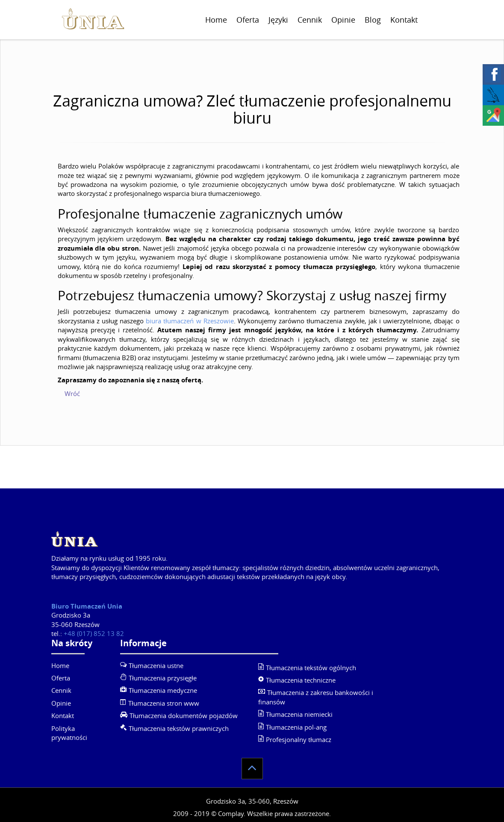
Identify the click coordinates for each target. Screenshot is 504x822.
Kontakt (404, 20)
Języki (278, 20)
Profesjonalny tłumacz (299, 739)
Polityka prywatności (69, 733)
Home (216, 20)
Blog (373, 20)
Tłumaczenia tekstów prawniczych (179, 728)
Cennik (310, 20)
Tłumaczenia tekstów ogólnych (311, 668)
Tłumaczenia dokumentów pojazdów (184, 716)
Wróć (72, 393)
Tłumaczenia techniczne (301, 680)
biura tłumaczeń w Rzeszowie (190, 321)
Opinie (343, 20)
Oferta (248, 20)
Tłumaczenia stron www (164, 703)
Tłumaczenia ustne (156, 665)
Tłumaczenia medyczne (163, 690)
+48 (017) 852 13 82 (94, 633)
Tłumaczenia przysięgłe (163, 678)
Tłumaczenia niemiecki (299, 714)
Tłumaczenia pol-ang (296, 727)
